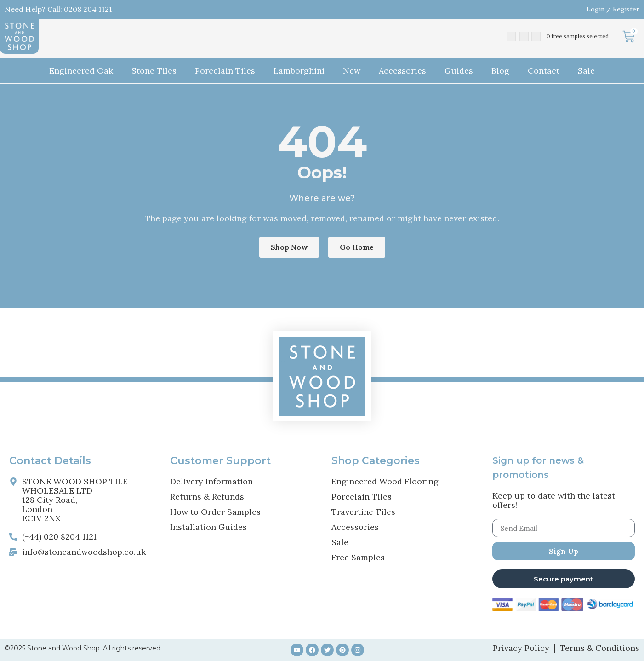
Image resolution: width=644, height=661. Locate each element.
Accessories (402, 71)
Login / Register (613, 9)
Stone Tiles (154, 71)
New (352, 71)
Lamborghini (299, 71)
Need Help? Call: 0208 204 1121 (58, 9)
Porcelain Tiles (225, 71)
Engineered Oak (81, 71)
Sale (586, 71)
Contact (544, 71)
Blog (500, 71)
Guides (459, 71)
